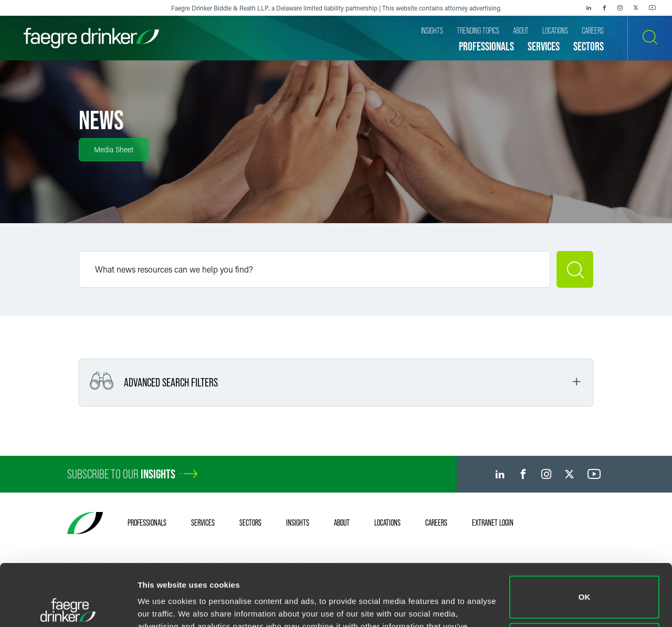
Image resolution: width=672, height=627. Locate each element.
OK (585, 535)
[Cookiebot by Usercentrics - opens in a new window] (68, 607)
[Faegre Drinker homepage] (91, 38)
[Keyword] (314, 269)
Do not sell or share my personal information (585, 582)
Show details (162, 606)
